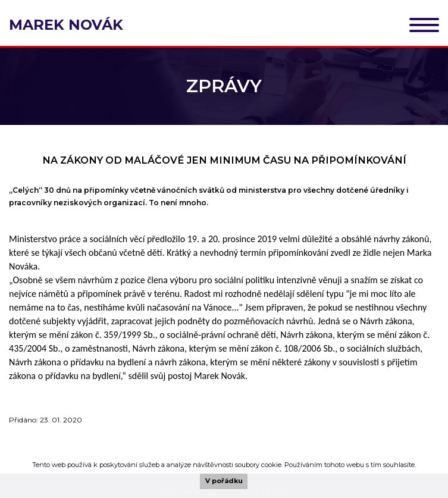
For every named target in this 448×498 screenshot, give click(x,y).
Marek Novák (66, 25)
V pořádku (224, 481)
